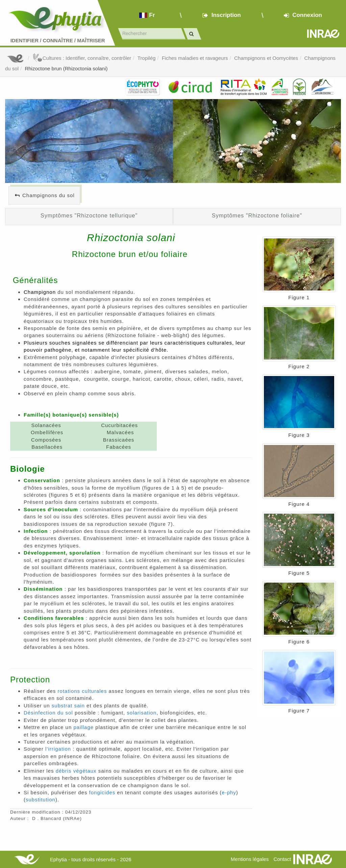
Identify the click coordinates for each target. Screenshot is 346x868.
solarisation (142, 713)
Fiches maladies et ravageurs (195, 58)
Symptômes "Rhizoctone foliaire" (257, 215)
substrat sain (68, 706)
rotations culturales (82, 691)
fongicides (102, 792)
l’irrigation (58, 749)
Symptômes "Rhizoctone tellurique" (89, 215)
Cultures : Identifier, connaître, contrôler (82, 58)
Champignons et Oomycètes (266, 58)
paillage (83, 727)
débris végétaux (76, 771)
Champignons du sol (48, 195)
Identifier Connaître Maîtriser (58, 40)
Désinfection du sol (48, 713)
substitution (41, 800)
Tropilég (147, 58)
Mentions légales (250, 859)
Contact (282, 859)
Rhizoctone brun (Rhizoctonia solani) (66, 68)
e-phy (229, 792)
